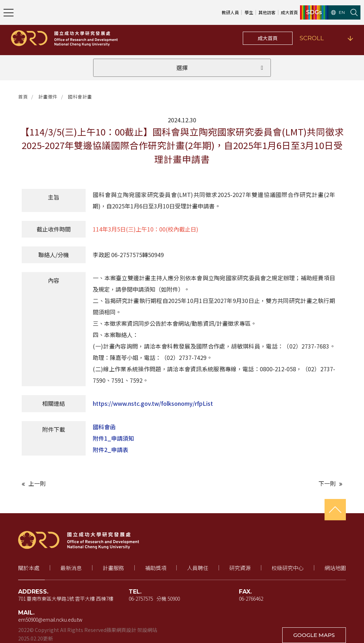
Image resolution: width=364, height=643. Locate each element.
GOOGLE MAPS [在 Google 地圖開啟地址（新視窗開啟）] (314, 635)
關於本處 (29, 568)
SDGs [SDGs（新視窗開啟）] (314, 12)
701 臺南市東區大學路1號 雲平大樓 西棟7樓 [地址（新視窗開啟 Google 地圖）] (66, 599)
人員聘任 (198, 568)
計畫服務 (113, 568)
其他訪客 (267, 12)
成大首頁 (268, 38)
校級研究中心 (288, 568)
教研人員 (230, 12)
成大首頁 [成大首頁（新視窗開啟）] (289, 12)
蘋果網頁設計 (121, 630)
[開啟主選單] (9, 12)
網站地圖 (335, 568)
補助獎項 (156, 568)
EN (338, 12)
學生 (249, 12)
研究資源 (240, 568)
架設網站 (147, 630)
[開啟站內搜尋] (354, 12)
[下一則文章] (264, 483)
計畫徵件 (48, 97)
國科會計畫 (80, 97)
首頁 (23, 97)
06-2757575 (141, 599)
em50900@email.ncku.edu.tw (50, 620)
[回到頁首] (335, 510)
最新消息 (71, 568)
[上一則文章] (100, 483)
